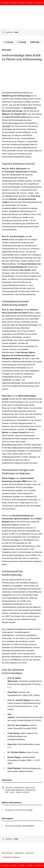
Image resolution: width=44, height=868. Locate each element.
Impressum (30, 853)
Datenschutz (19, 853)
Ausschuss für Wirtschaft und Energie (19, 810)
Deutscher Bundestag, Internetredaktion (20, 826)
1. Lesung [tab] (22, 42)
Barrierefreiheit (7, 853)
